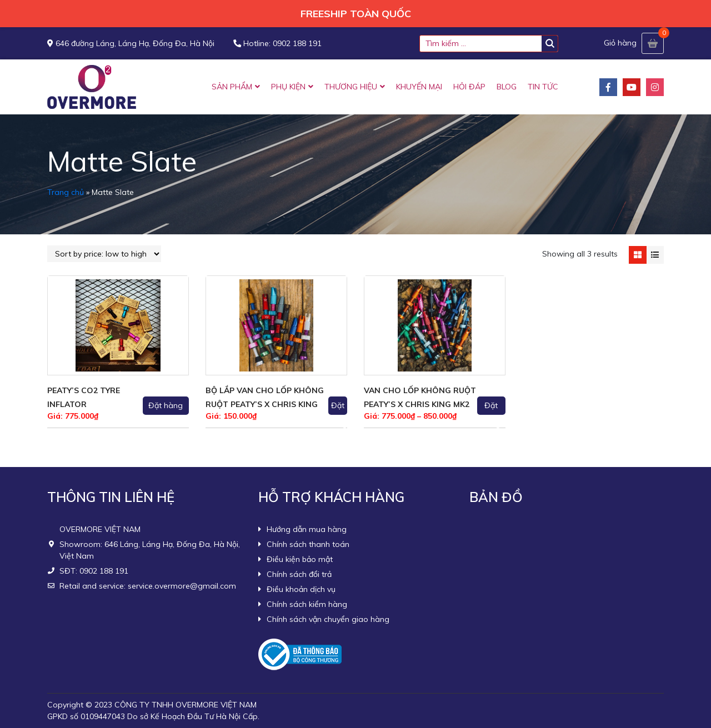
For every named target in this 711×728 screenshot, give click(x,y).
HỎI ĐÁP (469, 87)
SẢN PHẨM (232, 87)
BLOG (507, 87)
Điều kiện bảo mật (300, 559)
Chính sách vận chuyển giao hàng (328, 619)
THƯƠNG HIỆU (351, 87)
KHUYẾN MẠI (419, 87)
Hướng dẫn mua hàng (307, 529)
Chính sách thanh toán (308, 544)
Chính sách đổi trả (299, 574)
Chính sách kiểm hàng (307, 604)
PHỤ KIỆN (288, 87)
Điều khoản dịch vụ (301, 589)
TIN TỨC (543, 87)
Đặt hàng (166, 405)
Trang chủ (66, 192)
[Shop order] (104, 254)
